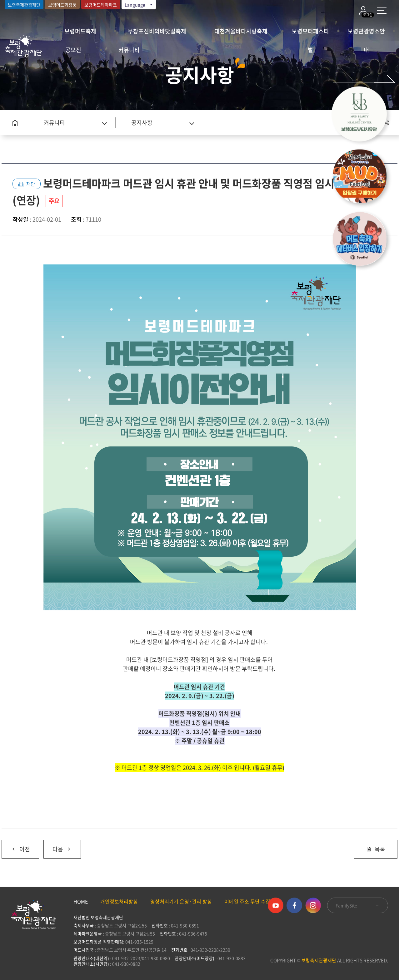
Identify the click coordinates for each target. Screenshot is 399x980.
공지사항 (142, 123)
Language (139, 5)
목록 (376, 849)
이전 (16, 847)
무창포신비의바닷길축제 (157, 31)
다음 (58, 847)
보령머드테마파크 (101, 5)
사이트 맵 (382, 10)
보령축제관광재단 (24, 5)
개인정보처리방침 (119, 901)
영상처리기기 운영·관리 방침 (181, 901)
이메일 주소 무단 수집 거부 (253, 901)
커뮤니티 (129, 50)
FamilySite (358, 905)
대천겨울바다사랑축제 (241, 31)
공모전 (73, 50)
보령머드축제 (80, 31)
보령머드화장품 (62, 5)
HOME (81, 901)
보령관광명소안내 (366, 34)
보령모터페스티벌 (310, 34)
